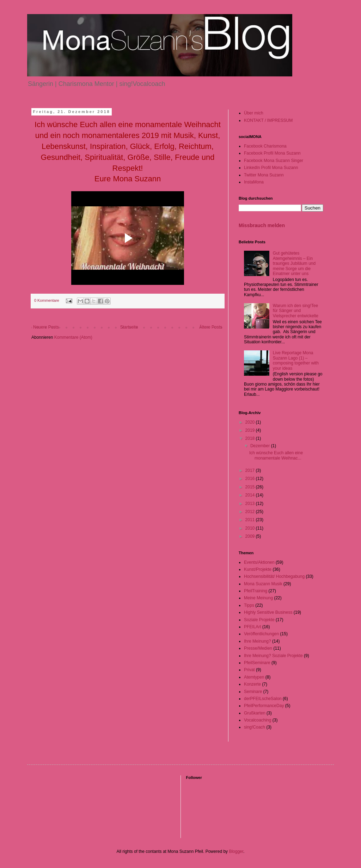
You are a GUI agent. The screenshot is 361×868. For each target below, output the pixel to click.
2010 (251, 528)
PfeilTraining (256, 591)
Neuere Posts (46, 327)
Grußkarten (255, 713)
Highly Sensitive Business (268, 612)
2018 (251, 438)
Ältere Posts (211, 327)
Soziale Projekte (259, 620)
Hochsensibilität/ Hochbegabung (274, 576)
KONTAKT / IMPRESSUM (268, 120)
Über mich (254, 113)
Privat (249, 670)
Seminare (253, 692)
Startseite (129, 327)
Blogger (236, 851)
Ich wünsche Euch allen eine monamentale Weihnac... (276, 455)
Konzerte (252, 684)
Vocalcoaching (258, 720)
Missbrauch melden (262, 225)
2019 (251, 430)
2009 (251, 536)
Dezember (261, 446)
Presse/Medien (258, 648)
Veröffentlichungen (261, 634)
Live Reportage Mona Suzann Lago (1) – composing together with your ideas (296, 360)
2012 (251, 512)
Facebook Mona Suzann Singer (274, 161)
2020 (251, 422)
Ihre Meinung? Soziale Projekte (273, 656)
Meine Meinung (258, 598)
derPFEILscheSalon (263, 699)
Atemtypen (254, 677)
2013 (251, 504)
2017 (251, 470)
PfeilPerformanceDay (264, 706)
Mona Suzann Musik (263, 584)
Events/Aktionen (259, 562)
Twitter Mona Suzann (264, 175)
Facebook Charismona (265, 146)
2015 (251, 487)
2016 (251, 479)
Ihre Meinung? (258, 641)
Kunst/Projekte (258, 569)
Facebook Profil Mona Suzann (272, 153)
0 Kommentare (47, 300)
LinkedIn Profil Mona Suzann (271, 168)
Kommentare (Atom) (73, 337)
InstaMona (254, 182)
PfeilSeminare (257, 663)
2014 (251, 495)
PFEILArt (253, 627)
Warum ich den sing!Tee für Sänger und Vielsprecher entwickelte (296, 311)
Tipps (249, 605)
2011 (251, 520)
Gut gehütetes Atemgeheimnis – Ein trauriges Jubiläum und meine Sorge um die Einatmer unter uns (294, 263)
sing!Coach (255, 727)
